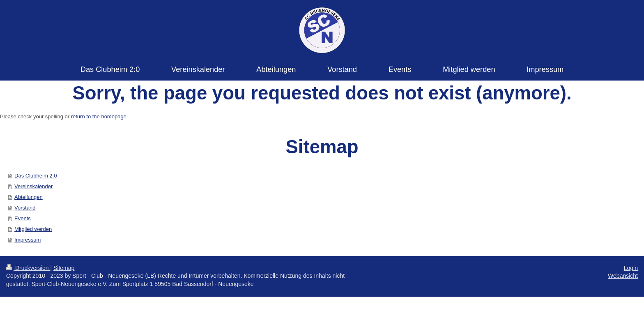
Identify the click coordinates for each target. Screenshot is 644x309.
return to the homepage (99, 116)
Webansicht (623, 276)
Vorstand (25, 208)
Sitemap (64, 268)
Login (631, 268)
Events (23, 218)
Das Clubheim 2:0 (36, 176)
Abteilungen (29, 197)
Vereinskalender (33, 186)
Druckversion (28, 268)
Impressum (28, 240)
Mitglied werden (33, 229)
